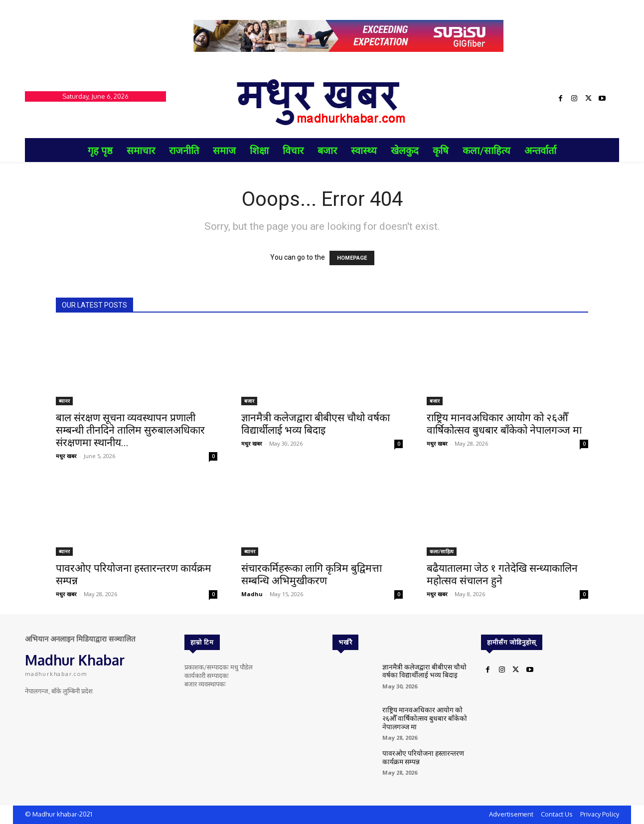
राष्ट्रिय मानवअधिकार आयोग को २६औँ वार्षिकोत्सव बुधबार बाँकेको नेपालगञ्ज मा (504, 424)
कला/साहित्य (442, 551)
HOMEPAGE (352, 258)
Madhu (252, 594)
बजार (249, 401)
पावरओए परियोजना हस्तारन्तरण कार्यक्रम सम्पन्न (419, 757)
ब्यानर (64, 401)
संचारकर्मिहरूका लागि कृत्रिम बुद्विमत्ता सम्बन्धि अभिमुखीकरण (312, 575)
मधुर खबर (66, 456)
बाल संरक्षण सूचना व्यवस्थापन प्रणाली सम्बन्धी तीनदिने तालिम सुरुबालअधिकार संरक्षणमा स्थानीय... (130, 430)
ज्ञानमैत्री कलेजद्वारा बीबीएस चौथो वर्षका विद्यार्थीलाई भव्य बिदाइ (316, 424)
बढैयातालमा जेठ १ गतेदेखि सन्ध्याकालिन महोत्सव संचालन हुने (502, 575)
